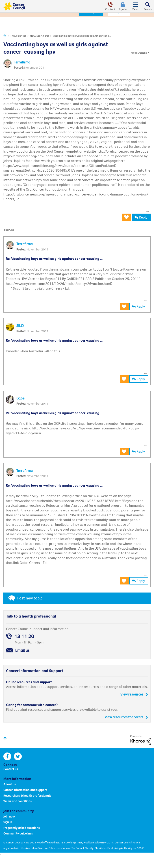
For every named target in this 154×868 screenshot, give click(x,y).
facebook (7, 756)
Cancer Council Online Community (14, 6)
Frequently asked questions (22, 828)
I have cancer (18, 36)
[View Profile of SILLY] (20, 326)
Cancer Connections (5, 35)
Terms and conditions (17, 801)
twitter (18, 756)
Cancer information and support (25, 790)
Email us (22, 650)
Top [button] (5, 738)
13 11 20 (24, 636)
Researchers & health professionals (27, 796)
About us (10, 784)
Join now (9, 816)
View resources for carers (124, 717)
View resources (132, 694)
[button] (148, 211)
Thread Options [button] (138, 53)
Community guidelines (18, 833)
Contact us (11, 769)
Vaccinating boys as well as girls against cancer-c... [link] (82, 36)
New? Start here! (39, 36)
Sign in (123, 9)
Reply (143, 217)
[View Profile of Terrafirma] (22, 62)
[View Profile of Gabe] (20, 398)
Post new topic (30, 598)
